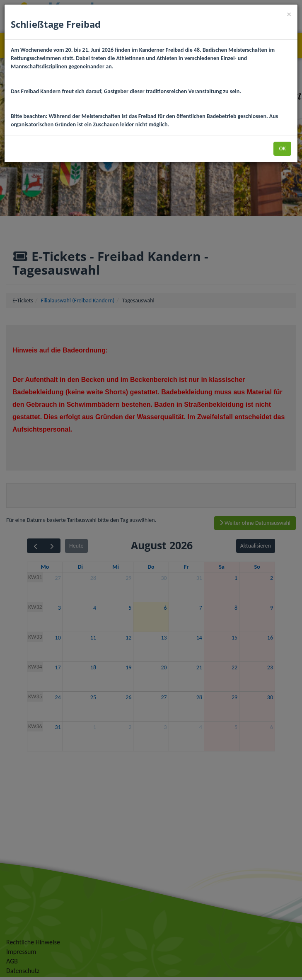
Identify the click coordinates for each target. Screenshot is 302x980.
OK (282, 148)
